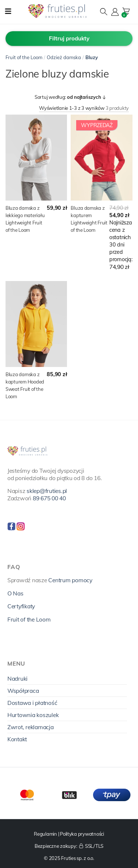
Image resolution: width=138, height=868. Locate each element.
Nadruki (17, 678)
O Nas (15, 593)
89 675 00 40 (49, 498)
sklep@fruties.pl (47, 491)
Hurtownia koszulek (33, 715)
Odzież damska (64, 57)
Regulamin (45, 834)
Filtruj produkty (69, 38)
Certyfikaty (21, 606)
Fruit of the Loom (24, 57)
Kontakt (17, 739)
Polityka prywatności (82, 834)
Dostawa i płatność (32, 703)
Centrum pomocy (70, 580)
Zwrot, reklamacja (31, 727)
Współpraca (23, 691)
